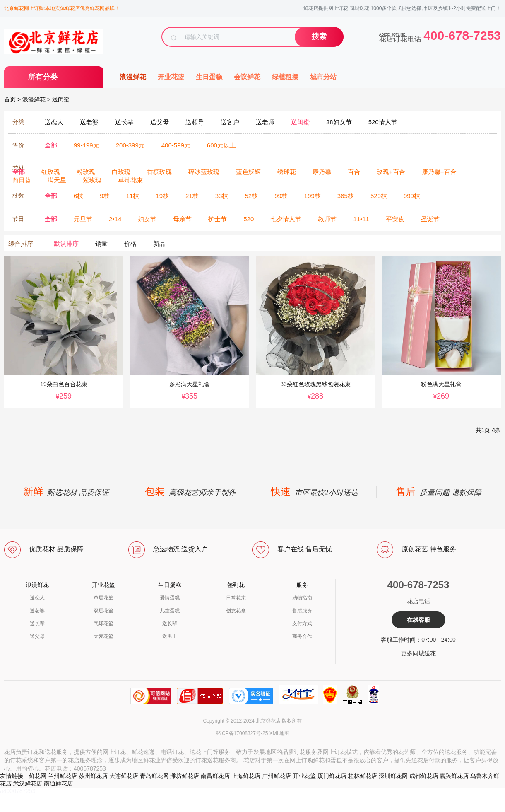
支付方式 (302, 623)
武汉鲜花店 (28, 783)
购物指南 (302, 598)
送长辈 (37, 623)
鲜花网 (38, 776)
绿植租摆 (285, 77)
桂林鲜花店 (363, 776)
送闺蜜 (61, 99)
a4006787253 (18, 791)
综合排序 (21, 243)
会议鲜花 (247, 77)
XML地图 (280, 733)
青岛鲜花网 (154, 776)
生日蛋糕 (209, 77)
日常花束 (236, 598)
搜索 (319, 36)
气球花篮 (103, 623)
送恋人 (37, 598)
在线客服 (418, 620)
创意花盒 (236, 611)
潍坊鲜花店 (185, 776)
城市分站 (323, 77)
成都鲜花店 (424, 776)
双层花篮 (103, 611)
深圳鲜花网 (393, 776)
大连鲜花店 (124, 776)
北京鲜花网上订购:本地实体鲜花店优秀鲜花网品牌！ (62, 8)
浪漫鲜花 (133, 77)
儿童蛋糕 (170, 611)
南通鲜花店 (58, 783)
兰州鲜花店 (63, 776)
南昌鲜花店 (215, 776)
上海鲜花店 (246, 776)
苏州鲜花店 (93, 776)
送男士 (170, 636)
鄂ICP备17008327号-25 (242, 733)
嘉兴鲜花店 (454, 776)
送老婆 (37, 611)
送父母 (37, 636)
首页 (10, 99)
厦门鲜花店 (332, 776)
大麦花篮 (103, 636)
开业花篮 (171, 77)
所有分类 (43, 77)
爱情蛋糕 (170, 598)
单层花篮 (103, 598)
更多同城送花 (418, 653)
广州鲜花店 (277, 776)
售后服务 (302, 611)
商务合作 (302, 636)
